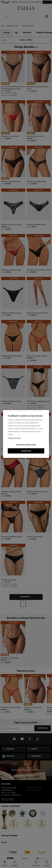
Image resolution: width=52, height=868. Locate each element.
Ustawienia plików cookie (26, 445)
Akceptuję (26, 451)
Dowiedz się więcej (14, 438)
